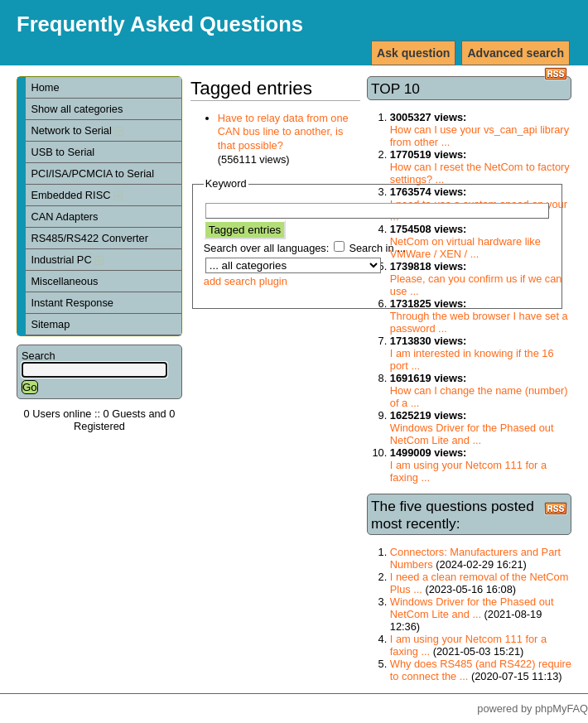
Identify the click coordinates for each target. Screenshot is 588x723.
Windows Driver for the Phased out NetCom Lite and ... (472, 434)
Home (45, 87)
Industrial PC (67, 260)
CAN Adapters (64, 217)
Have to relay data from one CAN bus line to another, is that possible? (283, 132)
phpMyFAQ (561, 709)
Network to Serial (77, 130)
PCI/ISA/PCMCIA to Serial (92, 174)
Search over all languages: (267, 248)
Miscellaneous (64, 281)
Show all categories (77, 109)
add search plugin (246, 281)
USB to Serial (63, 152)
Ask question (413, 53)
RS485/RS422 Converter (89, 238)
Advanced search (516, 53)
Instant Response (72, 303)
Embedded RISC (77, 195)
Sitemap (50, 324)
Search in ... (377, 248)
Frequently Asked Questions (160, 24)
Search (39, 356)
